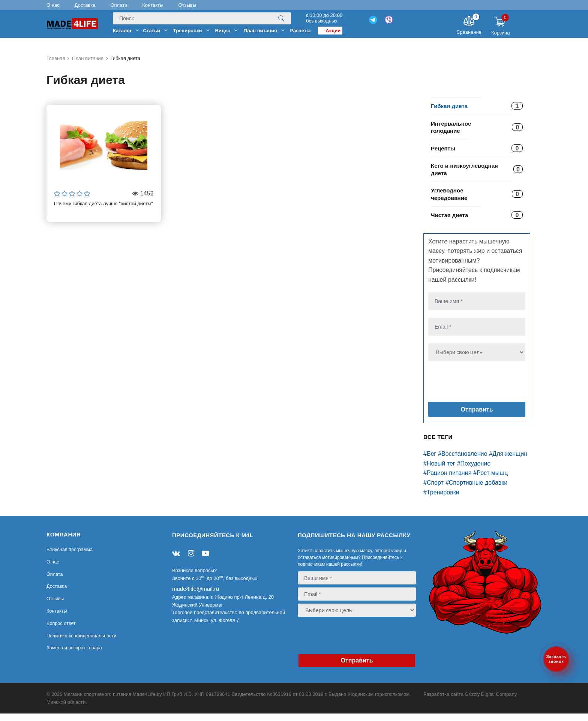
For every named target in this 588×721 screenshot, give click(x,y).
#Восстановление (463, 461)
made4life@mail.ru (196, 596)
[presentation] (474, 391)
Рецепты (443, 155)
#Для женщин (508, 461)
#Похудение (474, 471)
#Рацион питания (447, 480)
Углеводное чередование (449, 202)
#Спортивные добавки (476, 490)
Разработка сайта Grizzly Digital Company (470, 702)
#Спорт (433, 490)
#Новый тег (439, 471)
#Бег (430, 461)
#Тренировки (441, 499)
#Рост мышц (490, 480)
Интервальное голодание (451, 134)
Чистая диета (449, 223)
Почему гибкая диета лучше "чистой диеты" (103, 211)
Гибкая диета (449, 113)
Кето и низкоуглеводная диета (464, 177)
